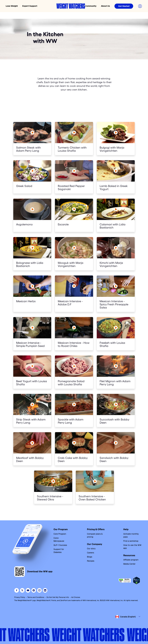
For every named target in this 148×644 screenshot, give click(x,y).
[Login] (124, 6)
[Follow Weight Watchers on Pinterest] (34, 590)
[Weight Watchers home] (71, 6)
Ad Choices (76, 597)
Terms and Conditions (36, 597)
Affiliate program (131, 560)
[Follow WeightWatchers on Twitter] (22, 590)
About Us (105, 6)
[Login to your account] (140, 6)
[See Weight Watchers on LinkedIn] (45, 590)
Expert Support (30, 6)
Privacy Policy (20, 597)
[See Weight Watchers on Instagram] (39, 590)
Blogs (89, 557)
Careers (90, 553)
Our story (91, 549)
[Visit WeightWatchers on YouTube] (28, 590)
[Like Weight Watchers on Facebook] (17, 590)
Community (91, 6)
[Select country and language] (128, 617)
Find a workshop (131, 541)
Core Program (60, 534)
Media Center (129, 564)
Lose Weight (12, 6)
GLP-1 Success (60, 545)
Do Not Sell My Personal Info (58, 597)
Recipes (91, 561)
